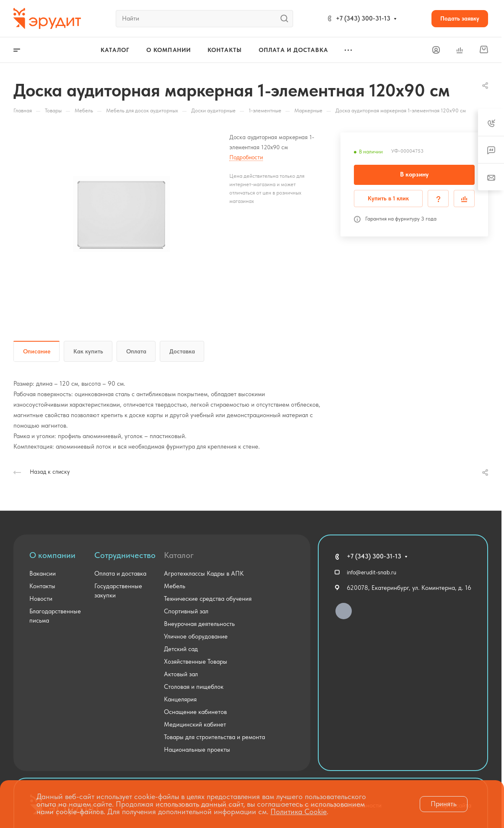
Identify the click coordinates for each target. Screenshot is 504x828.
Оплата (136, 351)
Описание (37, 351)
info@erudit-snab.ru (372, 572)
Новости (41, 599)
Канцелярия (180, 699)
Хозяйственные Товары (196, 662)
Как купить (88, 351)
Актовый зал (181, 674)
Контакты (42, 586)
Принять (444, 804)
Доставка (182, 351)
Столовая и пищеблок (194, 687)
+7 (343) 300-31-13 (363, 18)
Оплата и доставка (120, 574)
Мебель (175, 586)
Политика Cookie (299, 811)
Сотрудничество (125, 555)
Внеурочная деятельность (199, 624)
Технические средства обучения (208, 599)
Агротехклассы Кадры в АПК (204, 574)
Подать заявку (460, 18)
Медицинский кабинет (195, 724)
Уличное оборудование (196, 636)
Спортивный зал (186, 611)
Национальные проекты (197, 750)
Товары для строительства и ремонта (214, 737)
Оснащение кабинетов (195, 712)
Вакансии (43, 574)
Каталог (179, 555)
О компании (52, 555)
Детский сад (181, 649)
